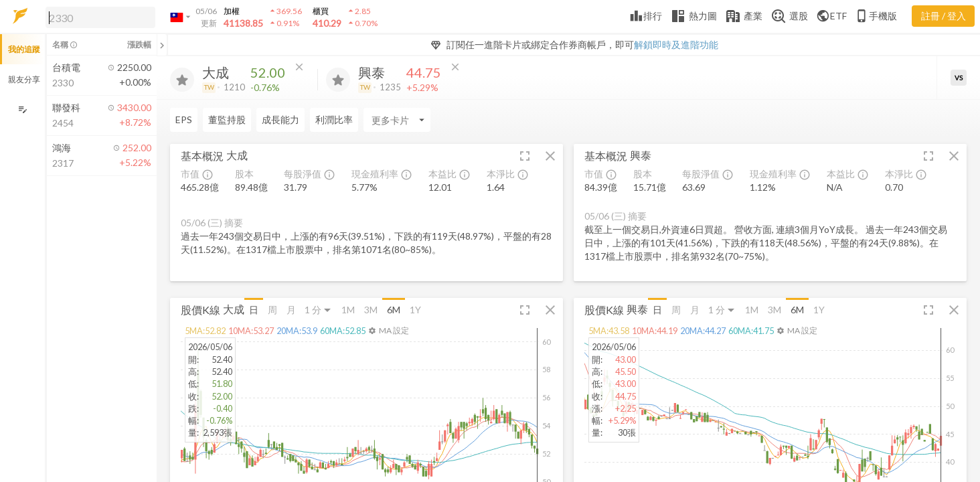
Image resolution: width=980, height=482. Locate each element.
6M (394, 310)
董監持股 (227, 119)
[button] (98, 17)
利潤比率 (334, 119)
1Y (415, 310)
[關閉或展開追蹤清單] (162, 45)
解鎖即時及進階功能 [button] (676, 45)
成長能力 (280, 119)
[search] (100, 17)
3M (371, 310)
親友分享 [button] (24, 79)
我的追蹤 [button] (24, 49)
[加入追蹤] (182, 80)
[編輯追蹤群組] (22, 109)
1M (348, 310)
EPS (184, 119)
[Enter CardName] (397, 120)
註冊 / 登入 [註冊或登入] (944, 16)
